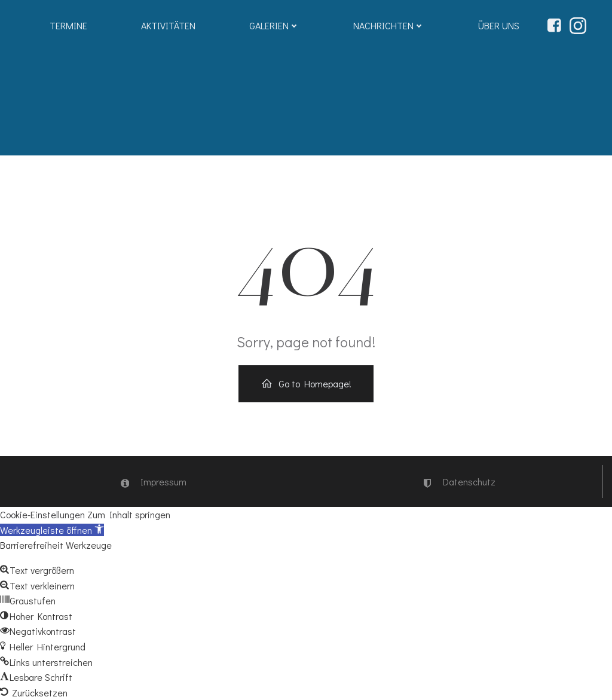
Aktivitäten (168, 25)
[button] (52, 530)
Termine (68, 25)
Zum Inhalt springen (129, 514)
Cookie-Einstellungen (42, 514)
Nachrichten (389, 25)
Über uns (499, 25)
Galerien (274, 25)
